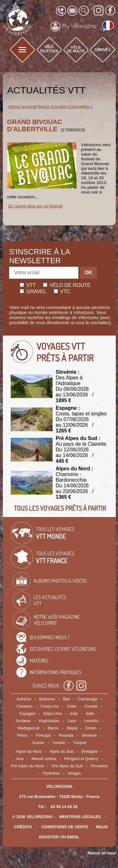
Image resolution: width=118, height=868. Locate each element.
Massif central (44, 759)
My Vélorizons (73, 27)
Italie (90, 713)
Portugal (43, 735)
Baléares (47, 699)
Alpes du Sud (61, 751)
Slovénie (89, 735)
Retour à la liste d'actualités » (65, 107)
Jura (20, 759)
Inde (74, 713)
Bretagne (90, 751)
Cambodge (88, 699)
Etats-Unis (53, 713)
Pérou (22, 735)
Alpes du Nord (29, 751)
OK (88, 273)
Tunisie (59, 743)
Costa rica (50, 706)
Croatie (91, 706)
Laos (72, 721)
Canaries (24, 706)
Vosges (74, 773)
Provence (99, 766)
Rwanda (66, 735)
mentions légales (80, 817)
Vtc (62, 291)
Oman (91, 728)
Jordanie (23, 721)
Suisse (38, 743)
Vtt (28, 285)
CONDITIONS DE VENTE (65, 827)
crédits (23, 827)
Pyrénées (51, 773)
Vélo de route (67, 285)
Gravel (33, 291)
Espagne (28, 713)
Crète (72, 706)
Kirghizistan (49, 721)
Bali (66, 699)
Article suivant (22, 107)
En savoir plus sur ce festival (35, 206)
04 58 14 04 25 (64, 807)
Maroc (53, 728)
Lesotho (92, 721)
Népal (72, 728)
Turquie (80, 743)
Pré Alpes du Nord (27, 766)
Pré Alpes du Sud (67, 766)
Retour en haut (102, 853)
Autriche (24, 699)
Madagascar (29, 728)
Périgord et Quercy (81, 759)
